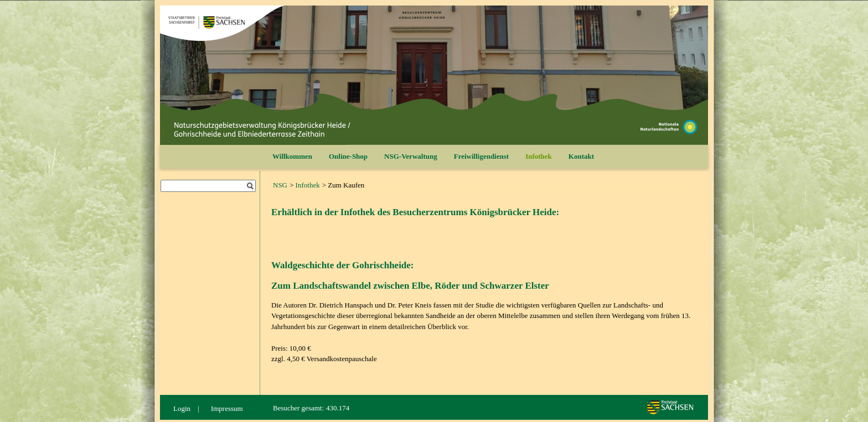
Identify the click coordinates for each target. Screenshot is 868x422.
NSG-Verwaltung (411, 156)
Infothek (539, 156)
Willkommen (292, 156)
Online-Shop (348, 156)
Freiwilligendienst (481, 156)
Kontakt (581, 156)
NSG (280, 185)
